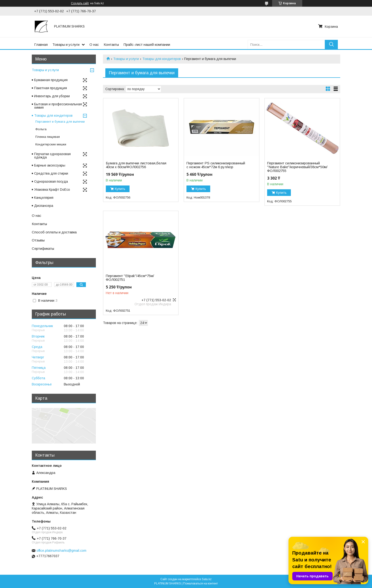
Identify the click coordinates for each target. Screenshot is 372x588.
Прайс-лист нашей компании (147, 44)
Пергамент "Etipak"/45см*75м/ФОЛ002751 (130, 278)
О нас (94, 44)
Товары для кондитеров (162, 59)
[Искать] (331, 44)
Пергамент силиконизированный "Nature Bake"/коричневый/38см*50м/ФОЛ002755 (297, 167)
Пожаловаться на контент (200, 583)
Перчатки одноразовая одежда (52, 156)
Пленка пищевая (48, 137)
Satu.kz (207, 579)
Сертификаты (43, 248)
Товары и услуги (66, 44)
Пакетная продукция (51, 88)
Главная (41, 44)
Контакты (111, 44)
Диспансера (44, 206)
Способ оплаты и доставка (54, 232)
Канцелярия (44, 198)
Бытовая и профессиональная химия (58, 106)
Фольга (41, 129)
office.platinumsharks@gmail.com (61, 551)
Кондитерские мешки (51, 144)
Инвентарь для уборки (52, 96)
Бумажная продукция (51, 80)
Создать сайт (80, 3)
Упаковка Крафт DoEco (52, 190)
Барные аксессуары (50, 165)
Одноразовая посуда (51, 181)
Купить (120, 189)
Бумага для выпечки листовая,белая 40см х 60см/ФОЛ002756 (136, 165)
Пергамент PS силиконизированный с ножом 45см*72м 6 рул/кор (216, 165)
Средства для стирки (51, 173)
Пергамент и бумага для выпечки (60, 122)
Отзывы (38, 240)
